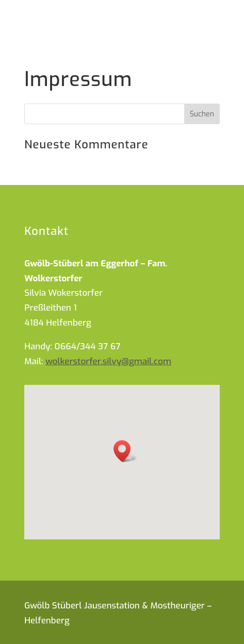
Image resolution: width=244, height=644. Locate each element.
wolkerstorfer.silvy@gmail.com (108, 361)
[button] (125, 451)
